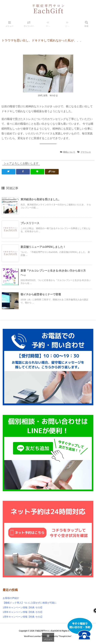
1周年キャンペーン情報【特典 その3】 (23, 607)
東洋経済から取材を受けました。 (41, 199)
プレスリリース (30, 223)
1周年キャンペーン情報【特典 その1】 (23, 617)
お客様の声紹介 (11, 598)
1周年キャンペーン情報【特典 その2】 (23, 612)
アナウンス (86, 152)
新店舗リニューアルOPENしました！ (43, 247)
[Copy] (52, 172)
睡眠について (69, 152)
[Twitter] (9, 172)
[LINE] (37, 172)
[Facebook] (23, 172)
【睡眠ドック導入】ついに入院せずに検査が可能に (30, 603)
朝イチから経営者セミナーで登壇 (41, 294)
